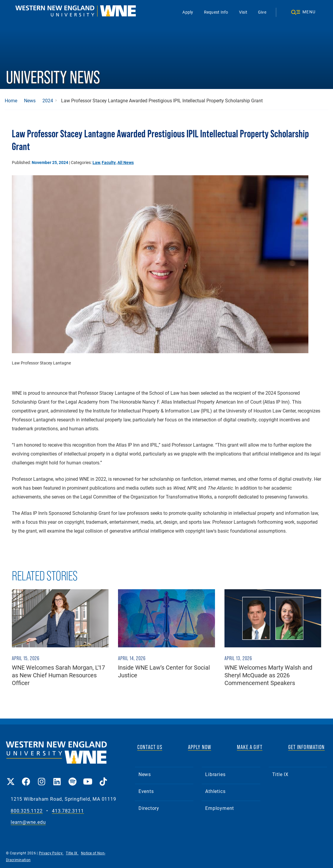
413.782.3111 (68, 811)
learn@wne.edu (28, 822)
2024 (48, 101)
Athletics (215, 791)
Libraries (215, 774)
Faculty (109, 162)
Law (96, 162)
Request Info (216, 12)
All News (126, 162)
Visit (243, 12)
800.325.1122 (27, 811)
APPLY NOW (200, 747)
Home (11, 101)
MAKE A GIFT (250, 747)
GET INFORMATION (306, 747)
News (30, 101)
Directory (149, 808)
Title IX (280, 774)
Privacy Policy (51, 853)
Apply (188, 12)
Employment (220, 808)
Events (146, 791)
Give (262, 12)
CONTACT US (150, 747)
